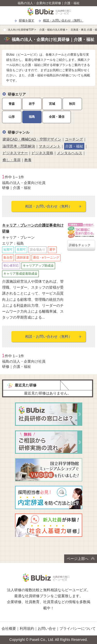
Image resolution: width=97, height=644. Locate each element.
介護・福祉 (74, 146)
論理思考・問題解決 (19, 146)
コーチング (74, 139)
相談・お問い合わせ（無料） (63, 20)
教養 (28, 160)
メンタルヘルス (70, 153)
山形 (12, 117)
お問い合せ (47, 628)
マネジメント (50, 146)
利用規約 (27, 628)
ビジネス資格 (42, 153)
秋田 (72, 104)
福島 (32, 117)
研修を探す (27, 20)
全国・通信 (57, 117)
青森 (12, 104)
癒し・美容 (12, 160)
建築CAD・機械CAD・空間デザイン (32, 139)
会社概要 (9, 628)
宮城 (52, 104)
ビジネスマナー (15, 153)
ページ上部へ (81, 559)
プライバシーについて (78, 628)
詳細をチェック (80, 245)
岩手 (32, 104)
